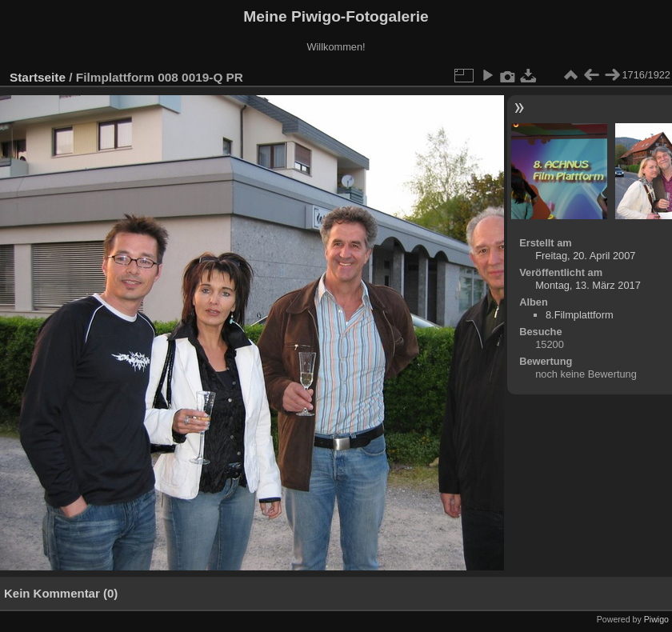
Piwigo (656, 619)
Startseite (38, 77)
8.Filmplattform (580, 315)
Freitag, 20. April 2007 (585, 256)
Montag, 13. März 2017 (588, 285)
